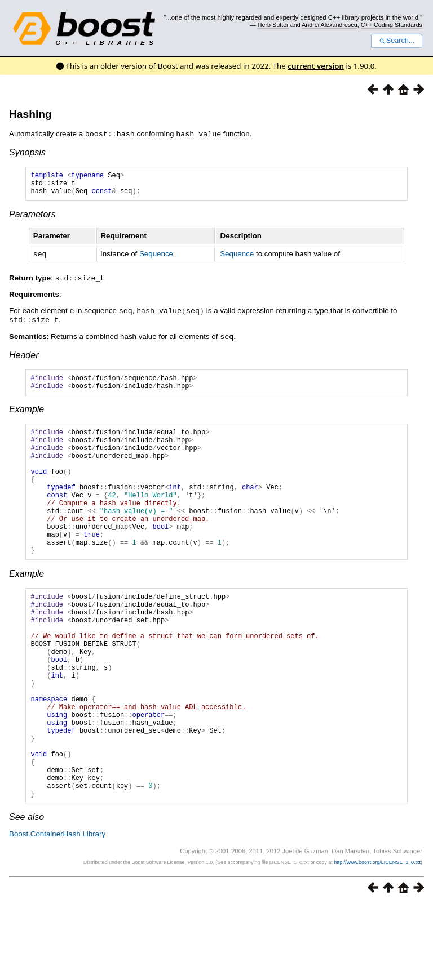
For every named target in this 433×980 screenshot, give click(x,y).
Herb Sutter (273, 25)
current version (316, 66)
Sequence (156, 258)
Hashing (30, 114)
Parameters (32, 219)
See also (26, 893)
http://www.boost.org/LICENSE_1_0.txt (377, 938)
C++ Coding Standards (392, 25)
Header (24, 357)
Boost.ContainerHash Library (57, 910)
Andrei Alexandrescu (330, 25)
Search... (397, 41)
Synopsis (27, 152)
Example (26, 414)
